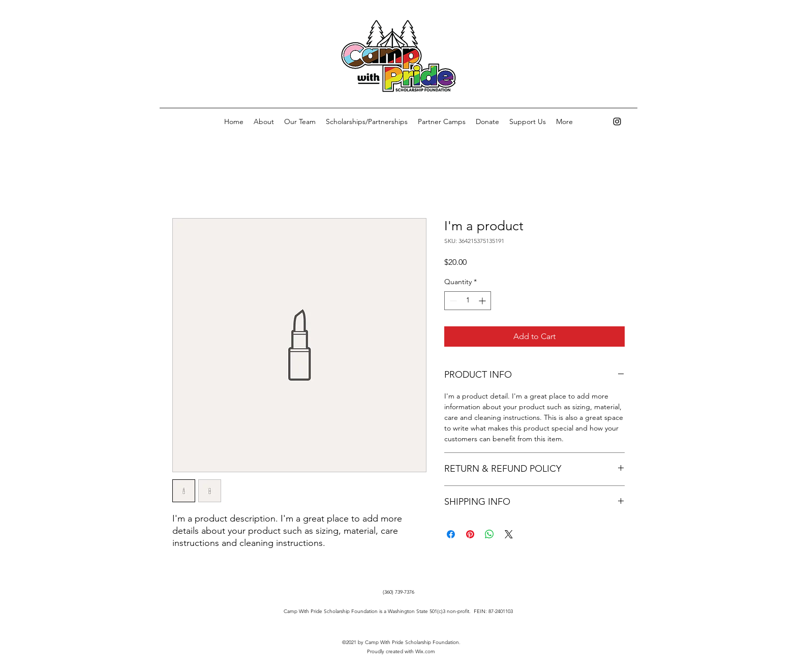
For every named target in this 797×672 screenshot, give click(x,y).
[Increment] (483, 301)
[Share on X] (509, 534)
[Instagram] (617, 121)
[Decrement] (452, 301)
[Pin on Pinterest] (470, 534)
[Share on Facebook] (451, 534)
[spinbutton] (468, 301)
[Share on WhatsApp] (489, 534)
